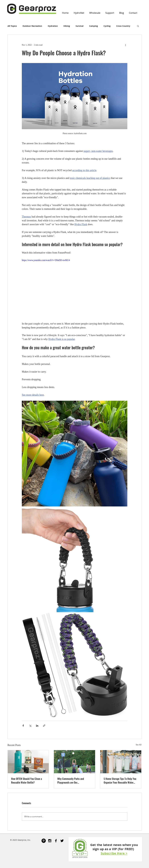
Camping (93, 26)
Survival (79, 26)
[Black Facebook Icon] (56, 841)
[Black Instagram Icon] (50, 841)
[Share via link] (44, 726)
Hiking (67, 26)
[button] (138, 26)
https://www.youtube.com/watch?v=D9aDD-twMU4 (46, 260)
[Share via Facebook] (23, 726)
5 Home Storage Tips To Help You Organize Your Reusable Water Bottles (120, 781)
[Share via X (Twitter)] (30, 726)
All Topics (12, 26)
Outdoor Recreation (32, 26)
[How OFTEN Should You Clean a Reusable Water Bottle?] (28, 762)
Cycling (107, 26)
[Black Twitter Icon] (62, 841)
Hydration (53, 26)
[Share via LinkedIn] (37, 726)
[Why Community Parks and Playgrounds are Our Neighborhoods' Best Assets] (74, 762)
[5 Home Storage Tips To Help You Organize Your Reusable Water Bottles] (121, 762)
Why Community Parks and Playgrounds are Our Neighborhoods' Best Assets (71, 781)
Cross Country (123, 26)
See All (139, 745)
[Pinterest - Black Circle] (44, 841)
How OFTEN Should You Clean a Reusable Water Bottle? (27, 781)
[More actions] (126, 45)
